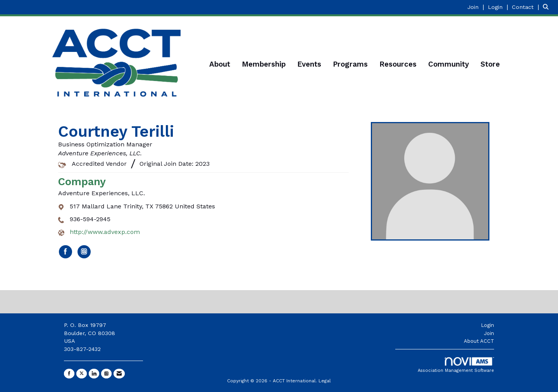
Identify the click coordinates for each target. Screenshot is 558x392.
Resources (398, 64)
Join (489, 333)
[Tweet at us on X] (82, 374)
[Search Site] (548, 7)
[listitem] (477, 7)
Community (449, 64)
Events (309, 64)
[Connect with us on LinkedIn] (94, 374)
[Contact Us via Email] (119, 374)
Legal (325, 381)
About (220, 64)
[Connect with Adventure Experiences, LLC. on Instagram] (84, 252)
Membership (264, 64)
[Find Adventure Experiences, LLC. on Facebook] (65, 252)
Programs (350, 64)
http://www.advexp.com (105, 232)
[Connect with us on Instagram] (106, 374)
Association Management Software (456, 365)
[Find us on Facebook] (69, 374)
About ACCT (479, 341)
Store (490, 64)
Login (487, 325)
